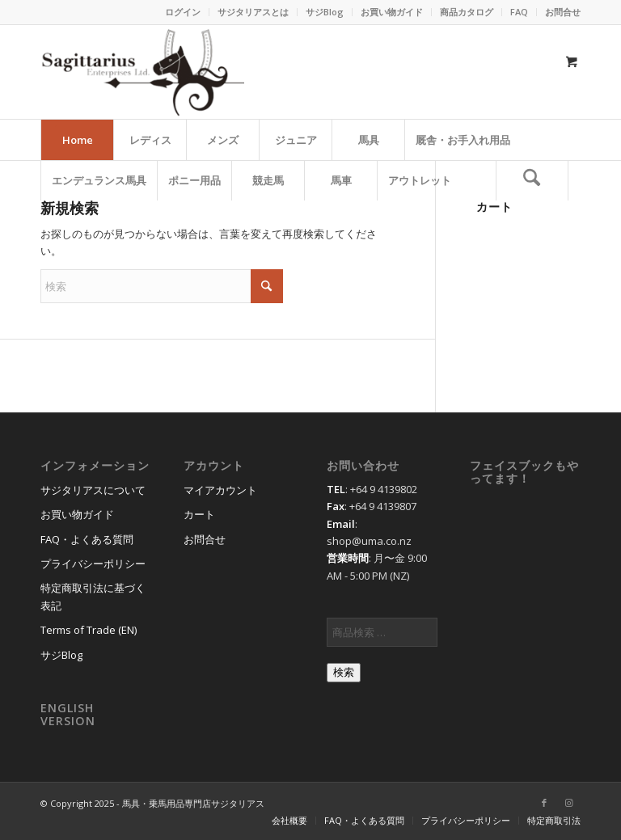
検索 (344, 672)
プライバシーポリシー (93, 564)
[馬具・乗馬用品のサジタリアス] (142, 72)
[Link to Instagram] (568, 803)
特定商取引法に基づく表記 (93, 596)
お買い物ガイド (392, 12)
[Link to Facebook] (544, 803)
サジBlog (325, 12)
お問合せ (563, 12)
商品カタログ (467, 12)
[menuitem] (183, 12)
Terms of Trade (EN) (89, 630)
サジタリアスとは (253, 12)
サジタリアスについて (93, 490)
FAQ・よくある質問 (87, 539)
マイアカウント (220, 490)
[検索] (532, 180)
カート (199, 514)
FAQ (519, 12)
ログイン (183, 12)
